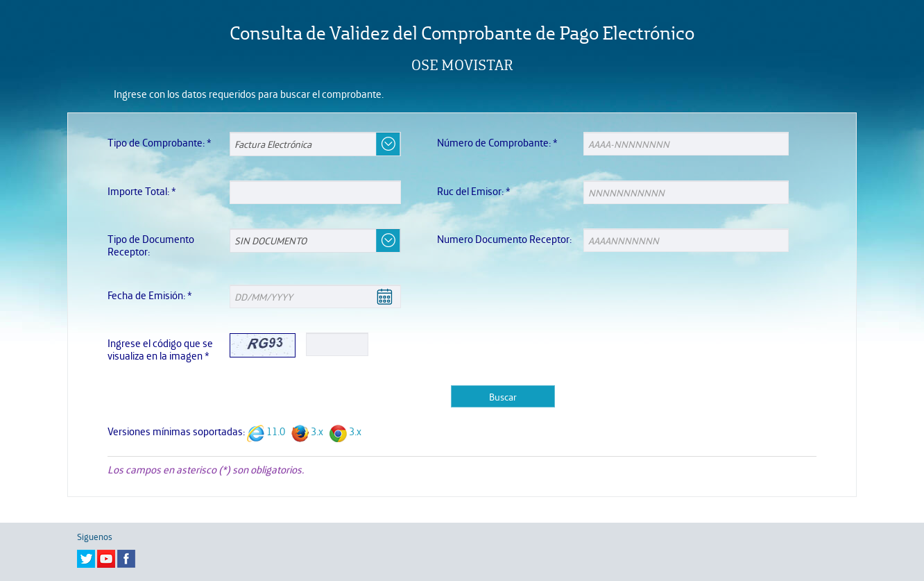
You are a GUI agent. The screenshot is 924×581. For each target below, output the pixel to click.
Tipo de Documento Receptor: (151, 245)
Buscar (503, 396)
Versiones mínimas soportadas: (176, 431)
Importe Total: (142, 191)
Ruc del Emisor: (474, 191)
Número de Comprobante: (497, 142)
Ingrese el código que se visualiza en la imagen (160, 350)
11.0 (276, 431)
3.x (317, 431)
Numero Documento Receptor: (504, 239)
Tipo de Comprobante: (160, 142)
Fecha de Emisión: (150, 295)
